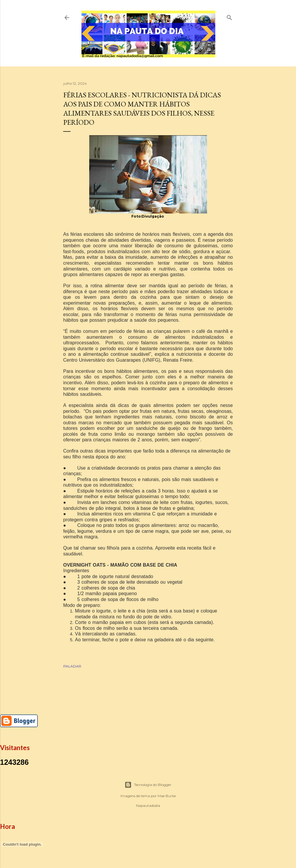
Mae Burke (167, 796)
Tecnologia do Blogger (148, 785)
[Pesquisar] (229, 16)
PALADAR (72, 666)
